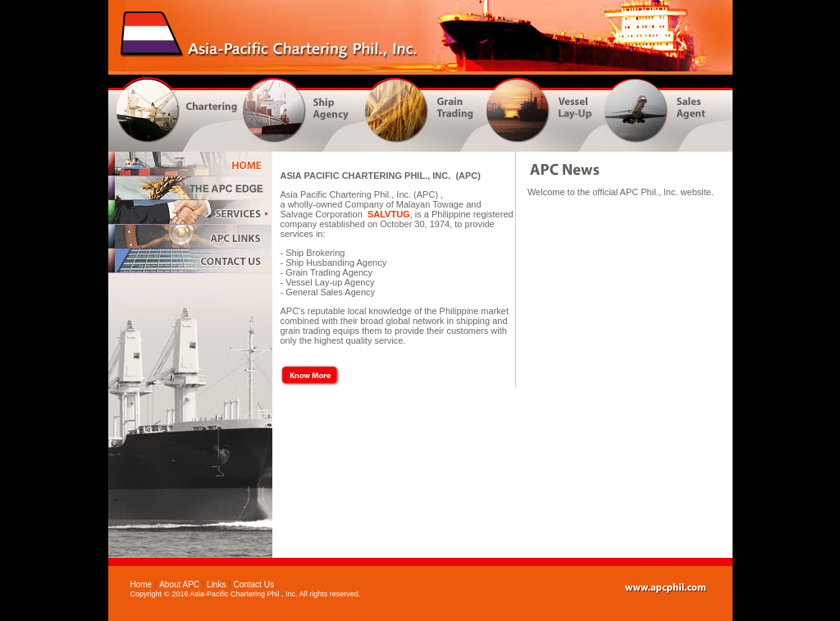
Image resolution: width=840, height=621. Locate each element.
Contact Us (253, 584)
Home (142, 584)
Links (216, 584)
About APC (179, 584)
